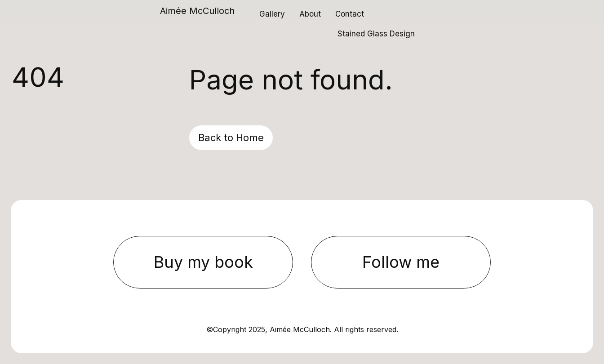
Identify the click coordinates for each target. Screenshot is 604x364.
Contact (350, 14)
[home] (197, 13)
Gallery (272, 14)
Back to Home (231, 138)
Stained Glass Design (376, 34)
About (310, 14)
